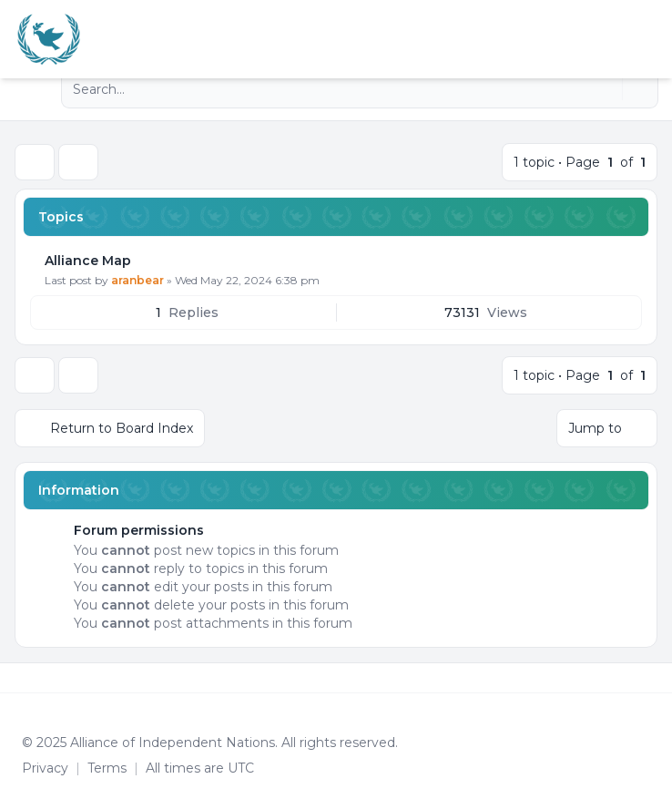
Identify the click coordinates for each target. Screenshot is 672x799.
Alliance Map (88, 261)
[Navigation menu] (35, 89)
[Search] (606, 89)
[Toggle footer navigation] (650, 678)
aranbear (137, 280)
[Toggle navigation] (650, 39)
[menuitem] (628, 39)
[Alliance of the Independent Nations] (49, 39)
